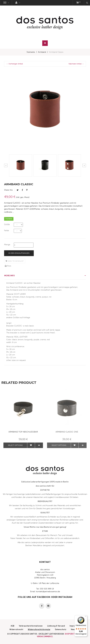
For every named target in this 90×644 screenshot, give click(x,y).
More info (10, 276)
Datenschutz (61, 629)
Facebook (22, 190)
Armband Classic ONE (67, 432)
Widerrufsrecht (16, 629)
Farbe (7, 231)
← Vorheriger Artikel (15, 64)
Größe (7, 224)
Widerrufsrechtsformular (39, 629)
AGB (12, 626)
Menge (7, 245)
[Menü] (86, 617)
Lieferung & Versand (56, 626)
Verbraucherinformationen (31, 626)
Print (8, 266)
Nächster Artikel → (76, 64)
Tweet (18, 190)
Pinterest (27, 190)
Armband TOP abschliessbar (23, 432)
